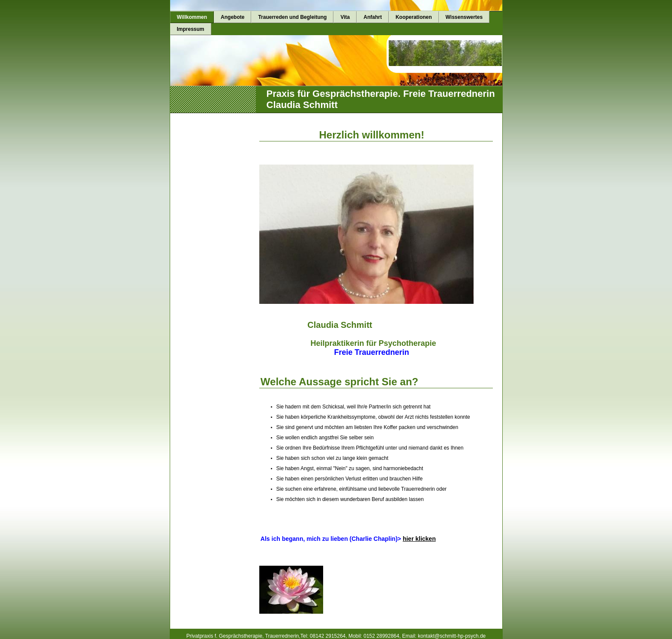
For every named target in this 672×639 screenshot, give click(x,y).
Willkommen (192, 17)
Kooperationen (414, 17)
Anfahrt (373, 17)
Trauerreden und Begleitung (292, 17)
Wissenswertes (464, 17)
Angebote (232, 17)
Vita (345, 17)
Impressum (191, 29)
